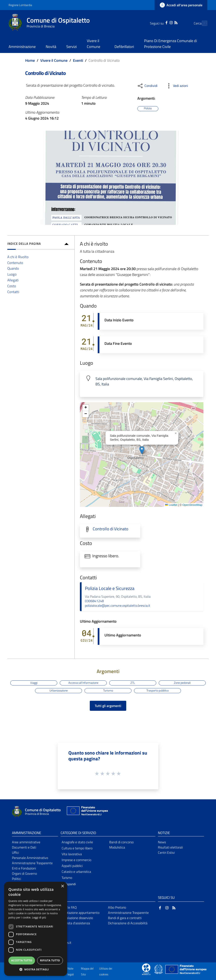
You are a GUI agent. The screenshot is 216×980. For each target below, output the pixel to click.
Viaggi (34, 683)
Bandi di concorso (121, 842)
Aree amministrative (26, 842)
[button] (142, 450)
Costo (12, 286)
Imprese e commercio (76, 860)
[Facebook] (159, 22)
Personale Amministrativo (30, 858)
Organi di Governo (24, 873)
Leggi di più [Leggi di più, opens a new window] (39, 918)
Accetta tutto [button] (22, 960)
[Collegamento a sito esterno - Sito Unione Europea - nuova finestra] (87, 812)
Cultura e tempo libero (77, 848)
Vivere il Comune (54, 60)
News (162, 842)
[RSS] (168, 22)
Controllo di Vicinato (111, 529)
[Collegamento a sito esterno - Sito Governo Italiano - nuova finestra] (159, 969)
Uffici (15, 853)
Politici (16, 879)
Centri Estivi (166, 853)
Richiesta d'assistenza (75, 923)
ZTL (133, 683)
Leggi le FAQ (68, 907)
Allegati (13, 280)
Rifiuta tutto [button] (50, 960)
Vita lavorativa (72, 854)
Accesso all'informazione (83, 683)
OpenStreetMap (192, 505)
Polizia (148, 108)
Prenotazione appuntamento (79, 913)
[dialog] (36, 929)
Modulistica (117, 847)
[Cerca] (202, 23)
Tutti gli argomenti (108, 706)
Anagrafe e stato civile (77, 842)
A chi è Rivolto (18, 257)
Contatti (13, 292)
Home (30, 60)
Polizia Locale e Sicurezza (110, 588)
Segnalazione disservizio (76, 918)
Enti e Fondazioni (24, 868)
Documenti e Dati (24, 847)
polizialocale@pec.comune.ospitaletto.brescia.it (118, 605)
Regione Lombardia (20, 5)
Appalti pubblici (72, 866)
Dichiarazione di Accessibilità (128, 923)
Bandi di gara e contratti (125, 918)
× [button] (62, 886)
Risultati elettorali (170, 847)
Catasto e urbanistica (76, 872)
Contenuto (15, 263)
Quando (13, 268)
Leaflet (171, 505)
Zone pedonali (182, 683)
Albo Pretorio (117, 907)
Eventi (78, 60)
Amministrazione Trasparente (32, 863)
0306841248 (94, 601)
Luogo (12, 274)
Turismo (108, 690)
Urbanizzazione (59, 690)
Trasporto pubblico (157, 690)
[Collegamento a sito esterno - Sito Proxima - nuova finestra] (146, 969)
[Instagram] (164, 22)
